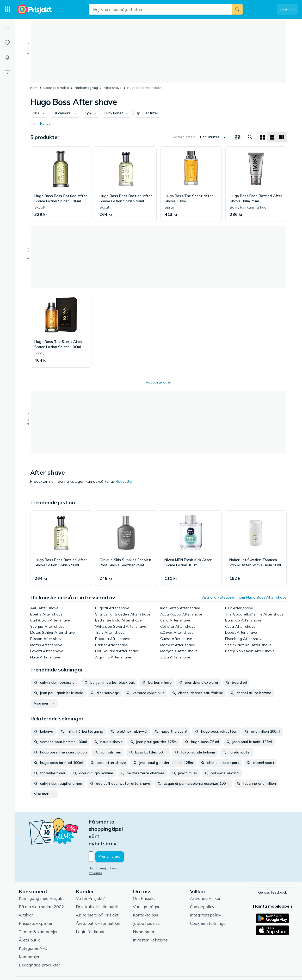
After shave (113, 88)
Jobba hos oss (146, 901)
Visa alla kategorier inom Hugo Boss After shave (244, 597)
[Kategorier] (7, 9)
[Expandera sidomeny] (7, 28)
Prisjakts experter (36, 901)
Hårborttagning (86, 88)
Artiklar (26, 893)
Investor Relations (150, 918)
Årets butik (29, 918)
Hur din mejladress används (110, 846)
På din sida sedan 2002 (41, 884)
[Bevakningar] (7, 57)
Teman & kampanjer (38, 909)
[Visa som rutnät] (263, 137)
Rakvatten (125, 481)
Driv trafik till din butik (97, 884)
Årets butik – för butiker (98, 901)
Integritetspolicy (206, 893)
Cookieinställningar (208, 901)
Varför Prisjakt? (90, 876)
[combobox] (161, 9)
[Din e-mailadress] (123, 835)
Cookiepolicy (202, 884)
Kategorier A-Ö (33, 926)
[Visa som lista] (272, 137)
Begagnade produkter (39, 943)
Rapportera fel (158, 382)
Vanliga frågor (146, 884)
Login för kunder (91, 909)
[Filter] (7, 72)
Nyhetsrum (143, 909)
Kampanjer (29, 934)
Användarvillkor (205, 876)
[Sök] (237, 9)
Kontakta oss (146, 893)
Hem (34, 88)
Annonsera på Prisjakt (97, 893)
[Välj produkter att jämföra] (238, 137)
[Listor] (7, 43)
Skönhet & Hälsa (56, 88)
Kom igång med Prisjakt (41, 876)
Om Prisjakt (144, 876)
